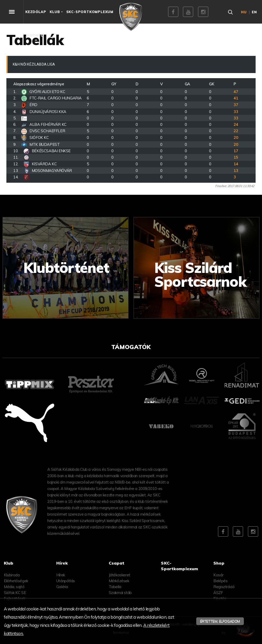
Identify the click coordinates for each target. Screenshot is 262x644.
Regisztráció (224, 587)
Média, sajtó (14, 587)
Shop (219, 563)
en (254, 12)
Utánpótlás (66, 581)
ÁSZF (218, 593)
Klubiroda (12, 575)
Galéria (62, 587)
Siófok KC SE (15, 593)
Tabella (115, 587)
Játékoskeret (119, 575)
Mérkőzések (119, 581)
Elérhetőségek (16, 581)
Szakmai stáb (120, 593)
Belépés (220, 581)
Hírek (61, 575)
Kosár (218, 575)
